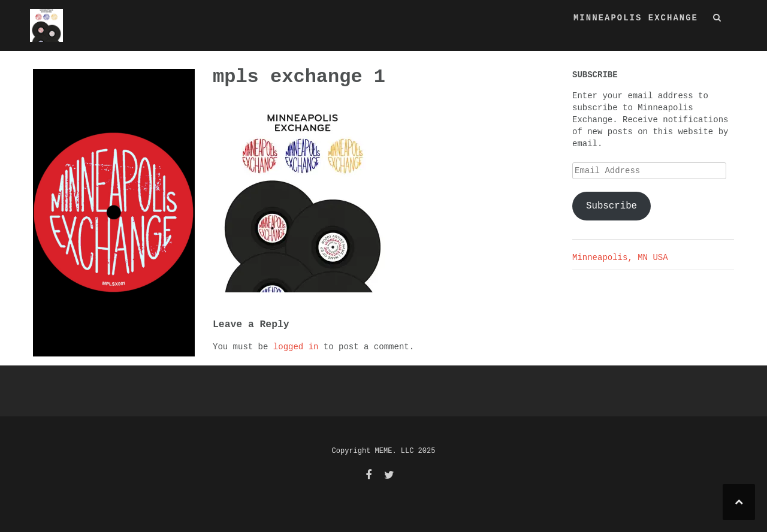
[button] (718, 20)
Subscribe (612, 206)
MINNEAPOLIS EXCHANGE (636, 18)
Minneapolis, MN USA (620, 258)
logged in (296, 347)
